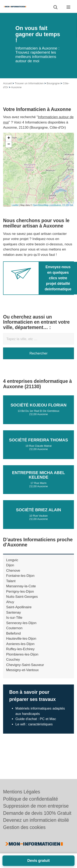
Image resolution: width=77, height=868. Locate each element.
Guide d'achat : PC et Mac (36, 724)
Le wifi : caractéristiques (34, 730)
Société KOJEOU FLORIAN (38, 411)
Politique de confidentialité (30, 799)
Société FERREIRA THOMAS (38, 446)
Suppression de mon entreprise (36, 806)
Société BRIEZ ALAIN (38, 515)
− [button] (9, 150)
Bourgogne (53, 89)
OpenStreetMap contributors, (47, 211)
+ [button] (9, 144)
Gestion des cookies (24, 827)
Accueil (7, 89)
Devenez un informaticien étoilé (36, 820)
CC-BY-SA (68, 211)
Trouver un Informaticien (29, 89)
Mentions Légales (22, 792)
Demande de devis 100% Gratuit (37, 813)
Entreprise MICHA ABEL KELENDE (38, 480)
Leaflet (15, 211)
